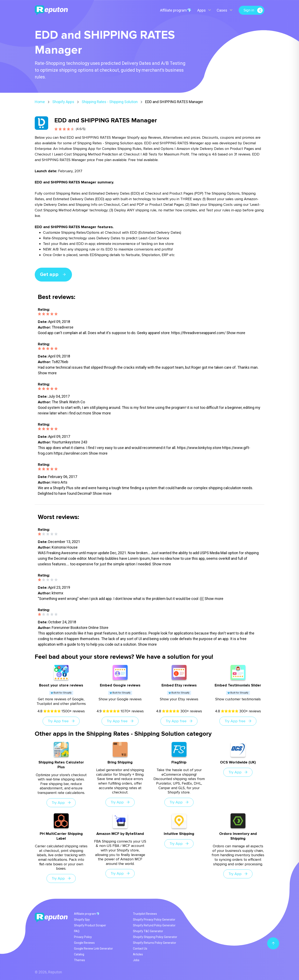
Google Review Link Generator (93, 949)
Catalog (79, 954)
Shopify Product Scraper (90, 925)
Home (40, 102)
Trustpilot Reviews (145, 914)
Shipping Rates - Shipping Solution (110, 102)
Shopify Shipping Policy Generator (155, 937)
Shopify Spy (82, 920)
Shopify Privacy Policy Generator (154, 920)
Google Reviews (84, 943)
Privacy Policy (83, 937)
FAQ (77, 931)
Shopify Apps (63, 102)
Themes (80, 960)
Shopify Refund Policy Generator (154, 925)
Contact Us (140, 949)
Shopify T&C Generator (148, 931)
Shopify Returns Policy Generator (155, 943)
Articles (138, 954)
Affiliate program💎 (176, 10)
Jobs (136, 960)
